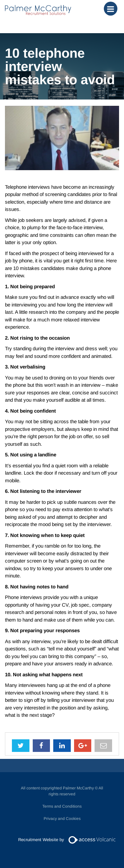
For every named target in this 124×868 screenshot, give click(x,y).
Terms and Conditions (62, 806)
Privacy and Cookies (62, 819)
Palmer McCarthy (38, 10)
